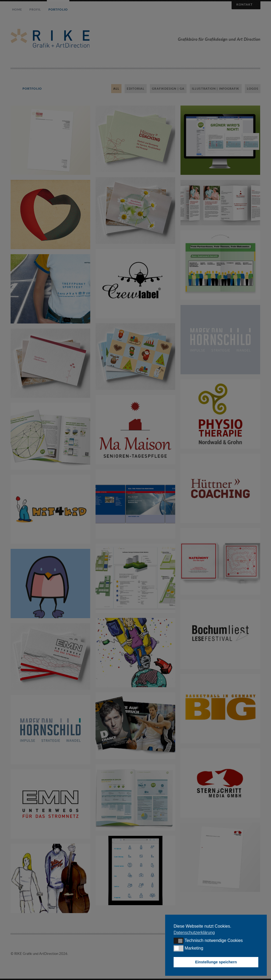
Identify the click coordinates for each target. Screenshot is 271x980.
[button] (179, 941)
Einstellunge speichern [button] (216, 962)
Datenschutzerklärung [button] (194, 933)
